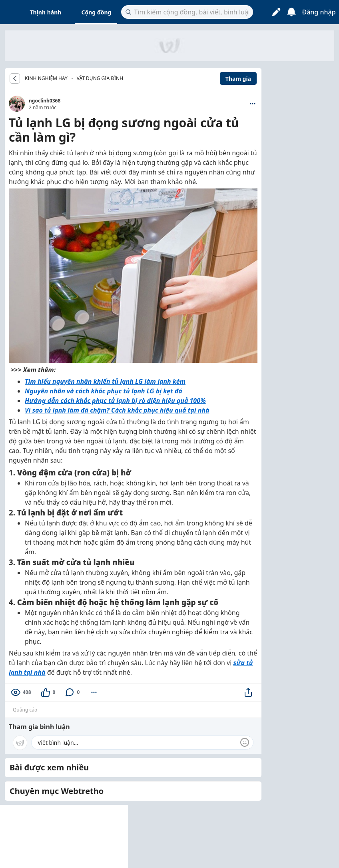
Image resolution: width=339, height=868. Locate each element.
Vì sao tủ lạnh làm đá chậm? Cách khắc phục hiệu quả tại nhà (117, 410)
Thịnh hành (46, 12)
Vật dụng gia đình (100, 78)
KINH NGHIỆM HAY (46, 78)
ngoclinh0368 (45, 101)
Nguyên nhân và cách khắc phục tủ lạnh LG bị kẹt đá (104, 391)
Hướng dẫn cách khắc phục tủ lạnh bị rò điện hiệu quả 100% (115, 401)
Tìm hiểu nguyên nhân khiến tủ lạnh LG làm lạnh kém (105, 381)
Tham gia (238, 79)
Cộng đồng (96, 12)
